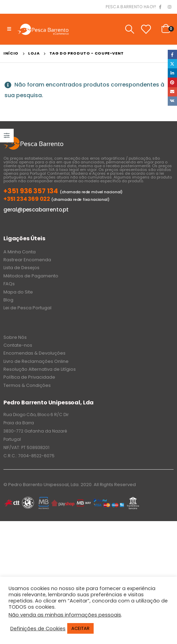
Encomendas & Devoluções (34, 353)
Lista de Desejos (21, 268)
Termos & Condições (27, 385)
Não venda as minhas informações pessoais (65, 615)
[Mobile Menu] (9, 29)
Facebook (172, 54)
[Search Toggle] (129, 29)
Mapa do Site (18, 292)
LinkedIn (172, 73)
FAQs (9, 284)
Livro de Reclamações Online (36, 361)
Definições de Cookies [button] (38, 629)
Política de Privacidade (29, 377)
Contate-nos (18, 345)
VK (172, 101)
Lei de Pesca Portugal (27, 308)
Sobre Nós (15, 337)
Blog (8, 300)
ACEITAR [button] (80, 628)
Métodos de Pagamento (31, 276)
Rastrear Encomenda (27, 260)
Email (172, 92)
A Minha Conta (20, 252)
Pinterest (172, 82)
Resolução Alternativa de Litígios (40, 369)
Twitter (172, 64)
